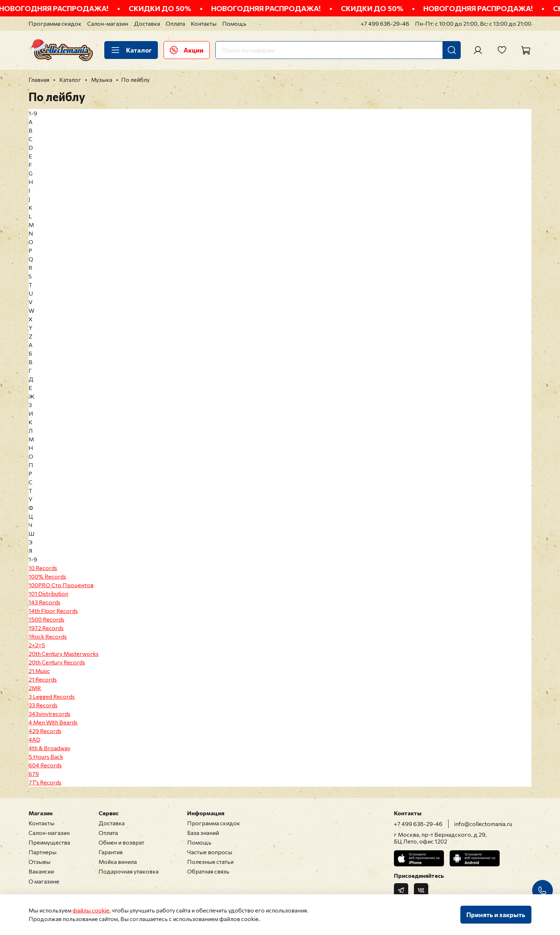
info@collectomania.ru (483, 824)
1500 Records (46, 619)
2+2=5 (37, 645)
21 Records (43, 679)
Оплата (175, 23)
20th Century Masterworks (64, 654)
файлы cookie (91, 910)
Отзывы (39, 862)
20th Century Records (57, 662)
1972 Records (46, 628)
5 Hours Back (46, 756)
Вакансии (41, 871)
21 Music (39, 671)
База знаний (203, 833)
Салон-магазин (108, 23)
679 (34, 774)
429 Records (45, 731)
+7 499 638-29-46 (385, 23)
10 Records (43, 568)
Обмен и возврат (121, 842)
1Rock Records (48, 636)
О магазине (44, 881)
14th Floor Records (53, 611)
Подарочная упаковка (129, 871)
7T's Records (45, 782)
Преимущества (49, 842)
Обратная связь (208, 871)
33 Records (43, 705)
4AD (34, 739)
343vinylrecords (49, 714)
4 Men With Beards (53, 722)
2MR (35, 688)
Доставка (147, 23)
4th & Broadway (49, 748)
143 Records (44, 602)
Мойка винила (118, 862)
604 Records (45, 765)
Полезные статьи (210, 862)
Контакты (204, 23)
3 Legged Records (52, 696)
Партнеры (42, 852)
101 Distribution (48, 593)
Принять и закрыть (496, 915)
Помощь (234, 23)
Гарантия (111, 852)
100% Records (47, 576)
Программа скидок (55, 23)
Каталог (131, 50)
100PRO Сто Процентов (61, 585)
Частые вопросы (210, 852)
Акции (187, 50)
